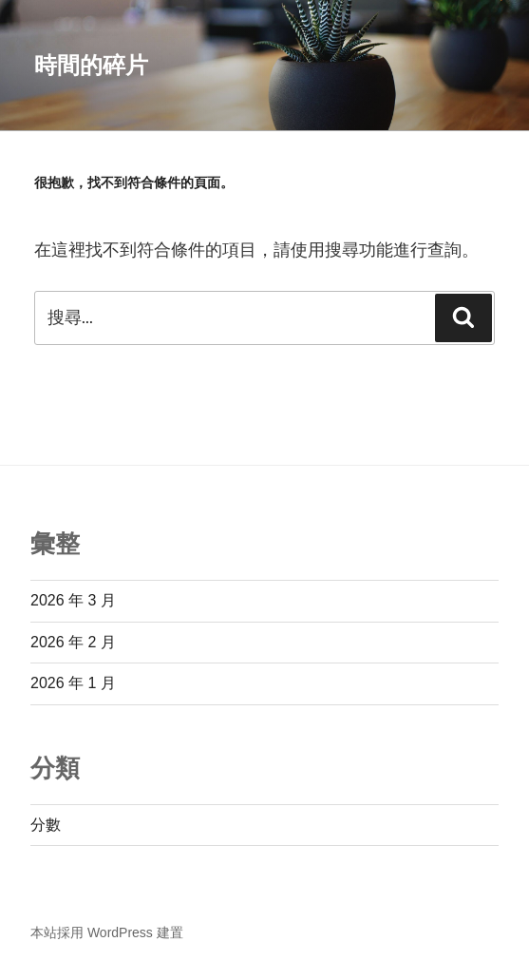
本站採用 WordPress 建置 (107, 932)
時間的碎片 (91, 65)
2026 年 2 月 (73, 642)
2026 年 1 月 (73, 683)
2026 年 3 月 (73, 600)
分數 (46, 825)
